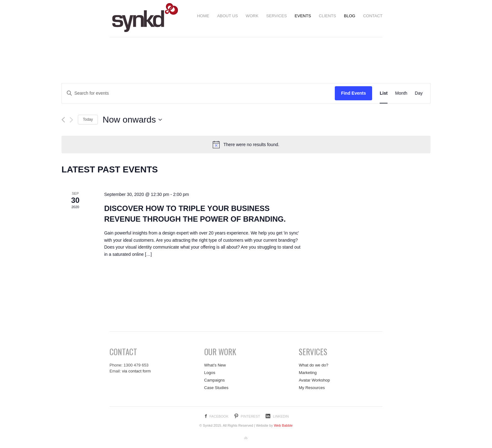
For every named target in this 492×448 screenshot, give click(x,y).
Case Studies (216, 388)
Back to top (246, 438)
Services (277, 16)
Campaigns (215, 380)
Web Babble (283, 425)
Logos (210, 373)
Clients (327, 16)
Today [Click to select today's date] (88, 119)
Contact (373, 16)
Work (252, 16)
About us (227, 16)
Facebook (219, 416)
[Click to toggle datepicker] (132, 120)
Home (203, 16)
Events (303, 16)
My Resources (312, 388)
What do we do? (313, 365)
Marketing (308, 373)
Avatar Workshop (314, 380)
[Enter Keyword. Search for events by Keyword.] (198, 93)
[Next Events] (71, 120)
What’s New (215, 365)
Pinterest (250, 416)
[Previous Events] (63, 120)
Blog (350, 16)
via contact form (136, 371)
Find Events (353, 93)
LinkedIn (281, 416)
